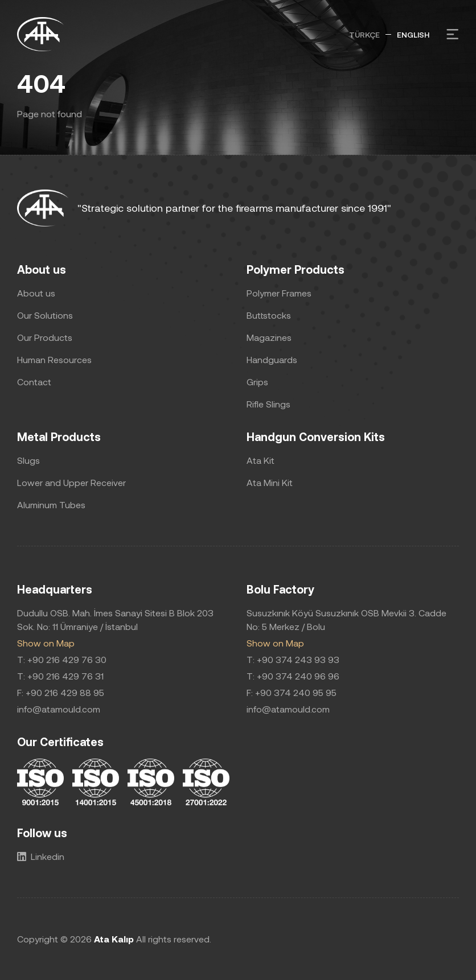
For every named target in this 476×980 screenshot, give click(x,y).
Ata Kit (260, 460)
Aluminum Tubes (51, 505)
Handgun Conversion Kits (316, 437)
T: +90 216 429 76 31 (60, 676)
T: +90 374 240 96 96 (293, 676)
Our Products (45, 337)
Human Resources (54, 359)
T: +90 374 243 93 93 (293, 659)
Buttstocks (269, 315)
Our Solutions (45, 315)
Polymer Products (296, 269)
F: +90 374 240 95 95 (292, 692)
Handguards (272, 359)
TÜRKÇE (364, 34)
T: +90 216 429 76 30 (62, 659)
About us (42, 269)
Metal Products (59, 437)
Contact (34, 382)
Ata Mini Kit (270, 482)
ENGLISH (413, 34)
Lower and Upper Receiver (71, 482)
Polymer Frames (279, 293)
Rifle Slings (268, 404)
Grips (257, 382)
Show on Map (46, 643)
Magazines (269, 337)
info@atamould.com (59, 709)
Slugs (28, 460)
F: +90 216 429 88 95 (61, 692)
